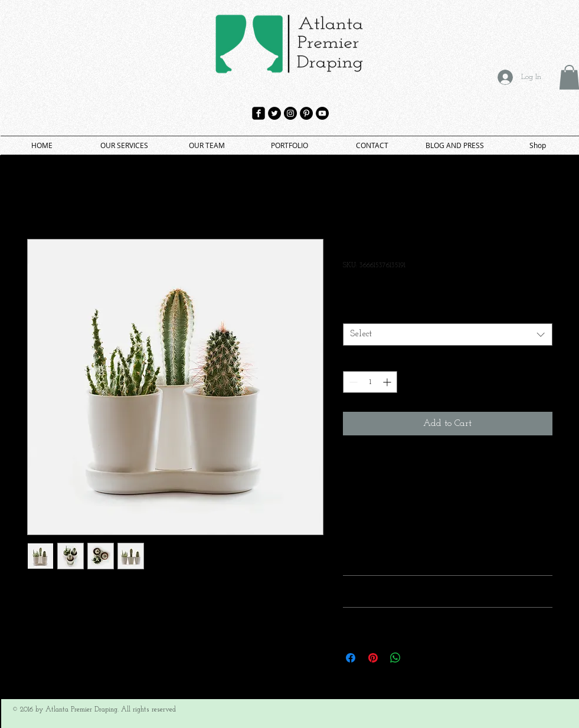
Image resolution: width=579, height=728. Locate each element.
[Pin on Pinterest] (373, 658)
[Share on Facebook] (351, 658)
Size (352, 313)
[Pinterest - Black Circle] (306, 113)
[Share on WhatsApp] (395, 658)
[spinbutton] (370, 382)
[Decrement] (352, 382)
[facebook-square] (259, 113)
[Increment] (388, 382)
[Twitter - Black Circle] (274, 113)
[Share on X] (418, 658)
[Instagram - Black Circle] (290, 113)
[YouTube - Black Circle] (322, 113)
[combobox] (448, 335)
